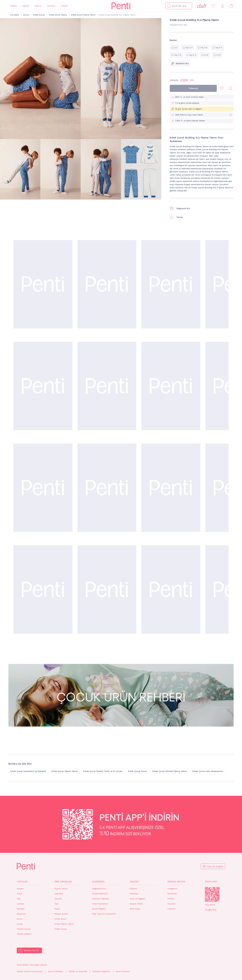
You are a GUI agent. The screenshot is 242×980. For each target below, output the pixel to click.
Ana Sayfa (15, 15)
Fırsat (64, 6)
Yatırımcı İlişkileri (100, 899)
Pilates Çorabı (61, 914)
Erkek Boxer (60, 919)
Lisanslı (51, 6)
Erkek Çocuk (39, 15)
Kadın (14, 6)
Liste (230, 88)
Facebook (172, 894)
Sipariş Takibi (136, 904)
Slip (19, 899)
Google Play (211, 910)
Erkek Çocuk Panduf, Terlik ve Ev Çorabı (103, 771)
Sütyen (20, 889)
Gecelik (58, 899)
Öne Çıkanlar (63, 882)
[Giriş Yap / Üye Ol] (223, 6)
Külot (19, 894)
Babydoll (21, 914)
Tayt (56, 904)
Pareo (57, 909)
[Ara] (169, 6)
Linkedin (172, 909)
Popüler (22, 882)
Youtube (171, 904)
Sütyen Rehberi (24, 934)
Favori (222, 88)
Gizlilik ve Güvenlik (78, 971)
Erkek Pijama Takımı (64, 924)
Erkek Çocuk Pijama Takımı (83, 15)
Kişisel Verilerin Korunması (30, 971)
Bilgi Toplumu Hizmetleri (104, 914)
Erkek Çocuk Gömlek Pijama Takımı (170, 771)
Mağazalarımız (99, 889)
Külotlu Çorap (24, 929)
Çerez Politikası (56, 971)
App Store (210, 905)
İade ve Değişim (137, 899)
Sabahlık (59, 894)
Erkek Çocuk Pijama (58, 15)
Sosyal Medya (176, 882)
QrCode (212, 894)
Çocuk (38, 6)
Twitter (171, 899)
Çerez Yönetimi (123, 971)
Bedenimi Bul (180, 63)
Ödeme (133, 889)
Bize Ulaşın (135, 909)
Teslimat (134, 894)
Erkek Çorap (61, 929)
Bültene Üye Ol (31, 950)
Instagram (172, 889)
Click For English (215, 866)
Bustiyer (21, 909)
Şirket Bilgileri (99, 909)
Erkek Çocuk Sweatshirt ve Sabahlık (28, 771)
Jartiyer (21, 904)
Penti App (211, 882)
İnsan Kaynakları (100, 904)
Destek (134, 882)
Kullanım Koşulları (101, 971)
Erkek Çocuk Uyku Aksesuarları (208, 771)
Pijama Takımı (61, 889)
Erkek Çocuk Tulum (137, 771)
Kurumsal (98, 882)
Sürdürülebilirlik (100, 894)
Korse (19, 919)
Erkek (26, 6)
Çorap (20, 924)
